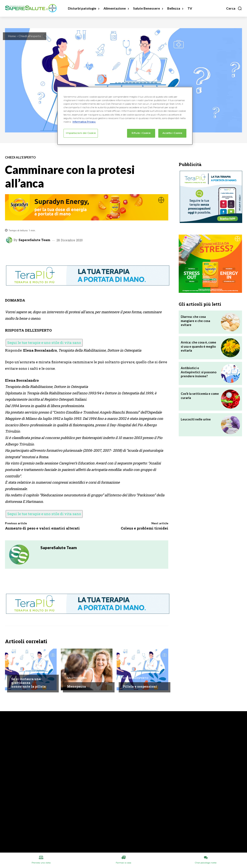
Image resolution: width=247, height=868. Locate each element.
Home (12, 36)
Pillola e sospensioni (140, 686)
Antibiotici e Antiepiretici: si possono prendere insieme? (199, 372)
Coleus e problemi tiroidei (145, 528)
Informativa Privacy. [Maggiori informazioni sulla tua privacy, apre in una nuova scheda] (84, 122)
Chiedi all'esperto (30, 36)
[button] (234, 8)
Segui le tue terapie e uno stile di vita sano (44, 343)
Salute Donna (77, 678)
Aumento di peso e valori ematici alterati (42, 528)
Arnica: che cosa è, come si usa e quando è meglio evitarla (198, 346)
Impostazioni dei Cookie (81, 133)
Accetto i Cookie (172, 133)
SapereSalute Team (34, 240)
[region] (125, 116)
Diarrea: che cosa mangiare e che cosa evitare (195, 321)
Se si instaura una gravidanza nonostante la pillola (28, 683)
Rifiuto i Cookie (141, 133)
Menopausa (76, 686)
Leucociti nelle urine (196, 419)
